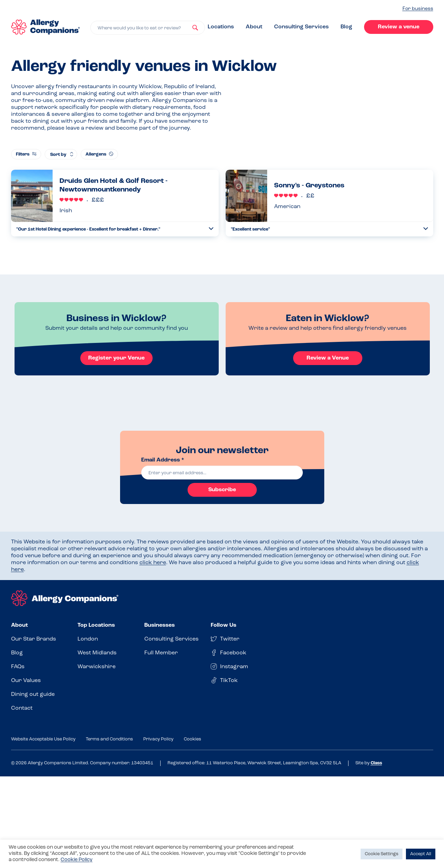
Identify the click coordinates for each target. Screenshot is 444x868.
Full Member (161, 653)
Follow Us (224, 625)
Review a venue (399, 27)
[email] (222, 473)
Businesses (160, 625)
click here (153, 563)
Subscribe (222, 490)
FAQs (18, 667)
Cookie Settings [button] (382, 854)
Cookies (192, 739)
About (254, 27)
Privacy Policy (158, 739)
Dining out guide (33, 694)
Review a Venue (328, 358)
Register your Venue (116, 358)
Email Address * (163, 460)
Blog (346, 27)
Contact (22, 708)
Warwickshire (97, 667)
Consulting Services (301, 27)
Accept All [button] (421, 854)
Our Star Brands (34, 639)
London (88, 639)
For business (418, 9)
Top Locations (96, 625)
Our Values (26, 681)
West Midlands (97, 653)
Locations (221, 27)
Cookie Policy (76, 860)
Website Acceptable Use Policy (43, 739)
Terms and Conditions (109, 739)
